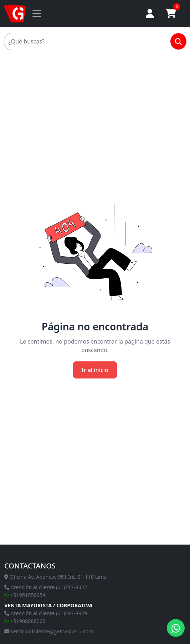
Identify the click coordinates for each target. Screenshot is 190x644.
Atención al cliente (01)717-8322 (46, 587)
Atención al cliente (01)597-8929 (46, 613)
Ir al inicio (95, 370)
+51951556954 (25, 595)
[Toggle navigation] (37, 14)
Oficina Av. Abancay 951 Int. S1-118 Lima (56, 577)
